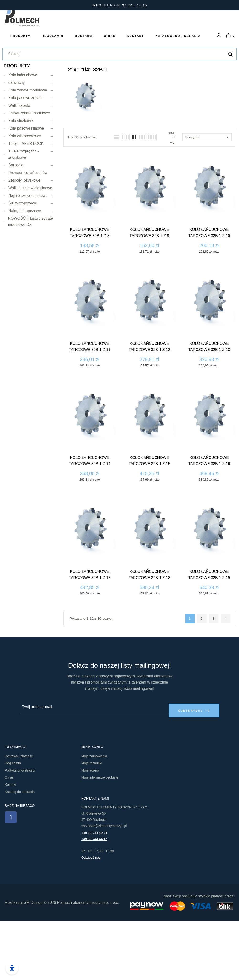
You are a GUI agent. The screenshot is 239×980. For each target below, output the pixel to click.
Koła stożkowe (21, 183)
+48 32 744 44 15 (94, 898)
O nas (9, 837)
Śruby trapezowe (23, 266)
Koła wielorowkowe (25, 199)
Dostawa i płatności (19, 815)
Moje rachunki (92, 822)
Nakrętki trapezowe (25, 273)
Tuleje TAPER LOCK (26, 206)
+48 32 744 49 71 (94, 892)
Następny (226, 681)
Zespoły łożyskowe (24, 243)
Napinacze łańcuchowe (28, 258)
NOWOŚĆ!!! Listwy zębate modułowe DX (30, 284)
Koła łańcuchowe (23, 138)
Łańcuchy (17, 145)
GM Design (33, 962)
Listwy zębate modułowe (29, 176)
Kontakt (10, 844)
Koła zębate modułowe (28, 153)
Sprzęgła (16, 228)
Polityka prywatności (20, 829)
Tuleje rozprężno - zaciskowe (24, 217)
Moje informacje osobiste (100, 837)
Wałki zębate (19, 168)
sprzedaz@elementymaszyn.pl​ (104, 885)
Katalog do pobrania (20, 851)
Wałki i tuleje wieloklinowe (30, 251)
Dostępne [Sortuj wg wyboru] (207, 200)
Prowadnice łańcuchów (28, 235)
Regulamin (13, 822)
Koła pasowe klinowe (26, 191)
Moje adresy (90, 829)
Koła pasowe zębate (26, 160)
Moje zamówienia (94, 815)
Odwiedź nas (91, 917)
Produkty (17, 128)
